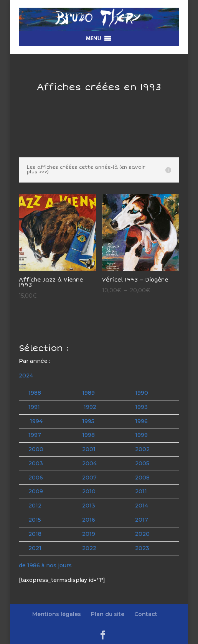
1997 (35, 435)
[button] (93, 38)
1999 (141, 435)
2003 (36, 463)
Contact (146, 614)
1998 (88, 435)
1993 (141, 407)
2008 (142, 478)
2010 (89, 491)
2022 (89, 548)
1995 (88, 421)
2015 (35, 520)
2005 (142, 463)
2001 (89, 449)
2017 (142, 520)
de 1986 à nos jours (45, 565)
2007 (89, 478)
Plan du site (108, 614)
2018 (35, 534)
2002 (142, 449)
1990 (142, 393)
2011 (141, 491)
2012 (35, 506)
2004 (89, 463)
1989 (88, 393)
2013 (89, 506)
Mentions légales (57, 614)
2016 (89, 520)
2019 (89, 534)
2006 (36, 478)
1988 (35, 393)
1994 (36, 421)
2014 (142, 506)
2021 (35, 548)
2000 (36, 449)
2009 (36, 491)
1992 (90, 407)
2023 (142, 548)
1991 (34, 407)
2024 (26, 376)
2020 (142, 534)
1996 (141, 421)
